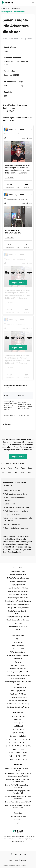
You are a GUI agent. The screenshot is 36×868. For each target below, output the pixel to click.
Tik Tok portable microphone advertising (14, 499)
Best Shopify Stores (18, 691)
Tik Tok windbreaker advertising (15, 494)
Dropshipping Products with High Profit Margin (18, 683)
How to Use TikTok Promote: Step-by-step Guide (18, 786)
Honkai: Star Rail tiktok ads (25, 472)
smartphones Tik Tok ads (12, 515)
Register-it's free (18, 283)
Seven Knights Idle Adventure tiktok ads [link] (13, 12)
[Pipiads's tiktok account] (20, 854)
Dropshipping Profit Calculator (18, 598)
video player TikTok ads (12, 490)
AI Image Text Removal (18, 669)
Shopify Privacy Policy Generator (18, 604)
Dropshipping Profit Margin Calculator (18, 601)
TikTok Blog (18, 719)
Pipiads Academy (18, 733)
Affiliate (18, 630)
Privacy (10, 860)
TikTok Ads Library (18, 649)
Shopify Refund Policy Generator (18, 608)
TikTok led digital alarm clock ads (15, 528)
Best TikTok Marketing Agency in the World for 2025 (18, 792)
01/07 (25, 759)
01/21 (11, 756)
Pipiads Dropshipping (18, 678)
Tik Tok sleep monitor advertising (15, 511)
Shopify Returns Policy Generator (18, 617)
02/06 (18, 753)
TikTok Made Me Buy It (18, 687)
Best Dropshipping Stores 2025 (18, 672)
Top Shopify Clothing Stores (18, 701)
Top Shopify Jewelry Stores (18, 697)
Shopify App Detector (18, 585)
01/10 (25, 756)
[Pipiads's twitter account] (16, 854)
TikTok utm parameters (18, 575)
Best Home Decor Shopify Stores (18, 707)
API (18, 823)
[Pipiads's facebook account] (11, 854)
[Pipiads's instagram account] (25, 854)
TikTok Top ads (18, 723)
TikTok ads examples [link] (14, 8)
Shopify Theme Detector (18, 581)
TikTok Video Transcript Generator (18, 655)
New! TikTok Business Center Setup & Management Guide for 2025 (18, 775)
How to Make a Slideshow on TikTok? (18, 802)
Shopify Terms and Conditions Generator (18, 612)
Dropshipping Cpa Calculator (18, 591)
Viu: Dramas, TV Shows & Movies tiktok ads (31, 472)
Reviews (18, 662)
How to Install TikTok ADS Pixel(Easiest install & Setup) (18, 806)
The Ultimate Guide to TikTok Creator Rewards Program (18, 781)
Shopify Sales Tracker (18, 571)
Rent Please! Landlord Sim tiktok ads (11, 468)
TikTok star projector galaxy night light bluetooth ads (17, 519)
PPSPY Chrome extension (18, 627)
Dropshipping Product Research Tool (18, 675)
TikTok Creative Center (18, 652)
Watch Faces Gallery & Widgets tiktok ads (25, 468)
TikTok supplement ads (12, 524)
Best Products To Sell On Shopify (18, 704)
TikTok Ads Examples (18, 716)
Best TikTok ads (18, 726)
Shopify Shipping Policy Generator (18, 620)
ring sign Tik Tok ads (10, 504)
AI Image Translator (18, 665)
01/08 (18, 759)
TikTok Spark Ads (18, 646)
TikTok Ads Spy (18, 642)
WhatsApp (18, 820)
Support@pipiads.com (18, 817)
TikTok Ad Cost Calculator (18, 595)
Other (30, 746)
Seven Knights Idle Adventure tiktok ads (31, 468)
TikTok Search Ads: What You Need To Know (18, 769)
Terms (16, 860)
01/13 (18, 756)
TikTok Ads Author (18, 729)
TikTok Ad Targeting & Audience (18, 578)
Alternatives (18, 659)
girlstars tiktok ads (5, 468)
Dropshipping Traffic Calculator (18, 588)
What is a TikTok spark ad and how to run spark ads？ (18, 797)
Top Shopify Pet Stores (18, 694)
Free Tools (18, 623)
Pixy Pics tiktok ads (18, 468)
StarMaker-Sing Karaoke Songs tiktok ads (18, 472)
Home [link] (3, 8)
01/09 (11, 759)
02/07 (11, 753)
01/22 (25, 753)
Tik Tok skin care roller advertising (16, 507)
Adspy (18, 639)
